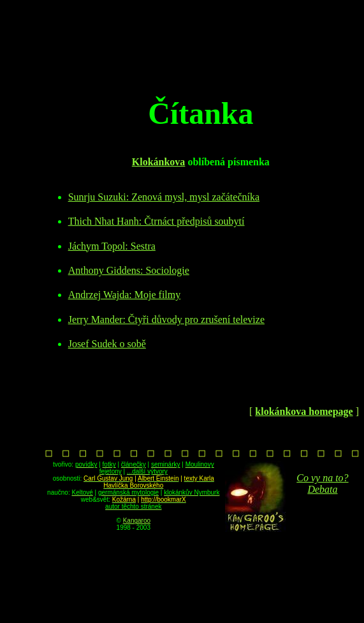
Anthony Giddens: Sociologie (129, 270)
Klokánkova (159, 162)
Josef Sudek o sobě (107, 344)
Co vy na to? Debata (322, 484)
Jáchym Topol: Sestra (112, 246)
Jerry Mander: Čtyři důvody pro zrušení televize (166, 319)
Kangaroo (137, 521)
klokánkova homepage (304, 411)
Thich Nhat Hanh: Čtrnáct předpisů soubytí (157, 221)
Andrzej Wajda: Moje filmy (125, 295)
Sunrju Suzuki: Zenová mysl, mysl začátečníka (164, 197)
